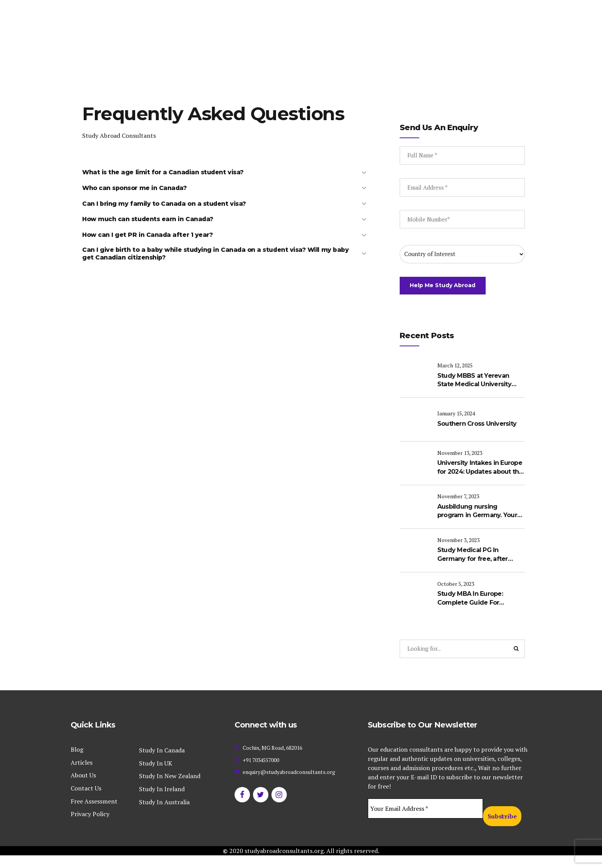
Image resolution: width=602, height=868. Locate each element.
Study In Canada (162, 763)
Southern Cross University (477, 436)
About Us (83, 788)
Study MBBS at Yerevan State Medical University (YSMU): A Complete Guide (478, 393)
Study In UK (156, 776)
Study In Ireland (162, 802)
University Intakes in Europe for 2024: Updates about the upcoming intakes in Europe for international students (481, 479)
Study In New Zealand (170, 789)
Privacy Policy (90, 827)
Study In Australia (164, 814)
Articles (82, 775)
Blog (77, 762)
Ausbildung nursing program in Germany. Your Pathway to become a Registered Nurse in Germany (478, 523)
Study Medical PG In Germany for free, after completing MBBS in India (477, 566)
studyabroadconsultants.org (284, 863)
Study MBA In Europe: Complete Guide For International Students (472, 609)
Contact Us (86, 801)
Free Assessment (94, 813)
